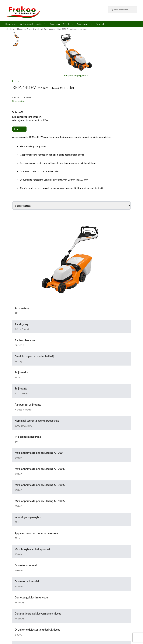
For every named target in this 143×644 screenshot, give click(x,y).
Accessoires (83, 24)
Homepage (11, 24)
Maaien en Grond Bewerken (29, 29)
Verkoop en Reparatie (31, 24)
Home (12, 29)
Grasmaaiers (50, 29)
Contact (100, 24)
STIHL (66, 24)
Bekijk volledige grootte (76, 75)
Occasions (55, 24)
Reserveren (19, 129)
